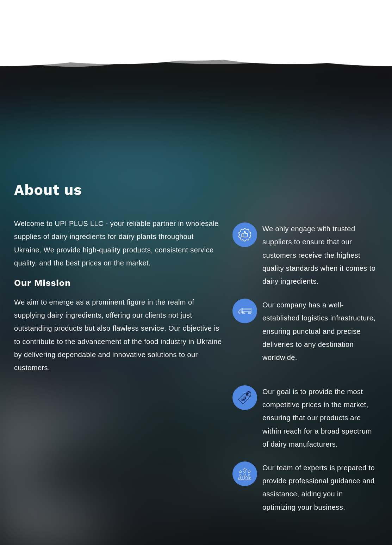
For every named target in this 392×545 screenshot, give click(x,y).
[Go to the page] (36, 29)
